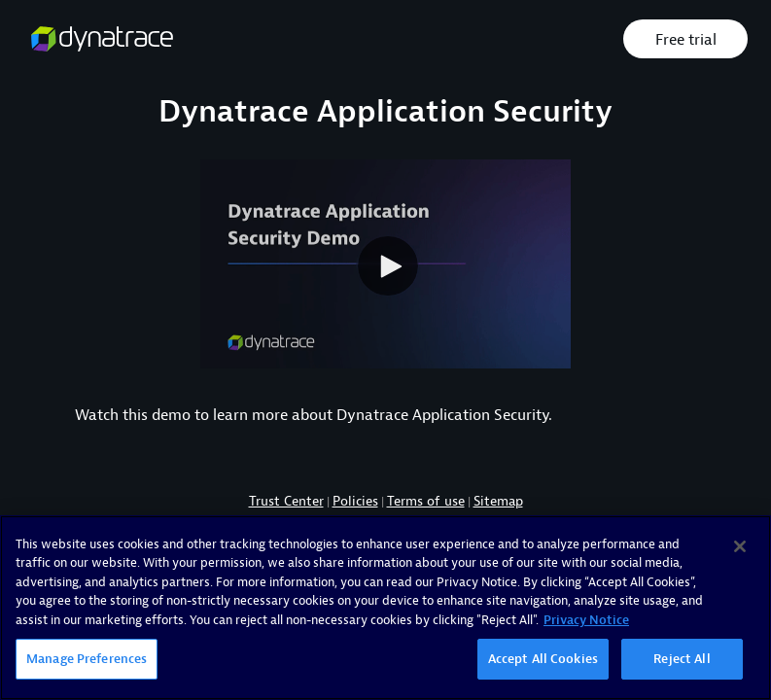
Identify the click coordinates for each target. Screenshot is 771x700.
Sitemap (498, 501)
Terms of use (426, 501)
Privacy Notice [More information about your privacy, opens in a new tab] (586, 620)
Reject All (682, 659)
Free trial (686, 40)
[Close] (740, 546)
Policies (355, 501)
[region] (385, 608)
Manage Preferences (87, 659)
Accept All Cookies (543, 659)
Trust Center (286, 501)
